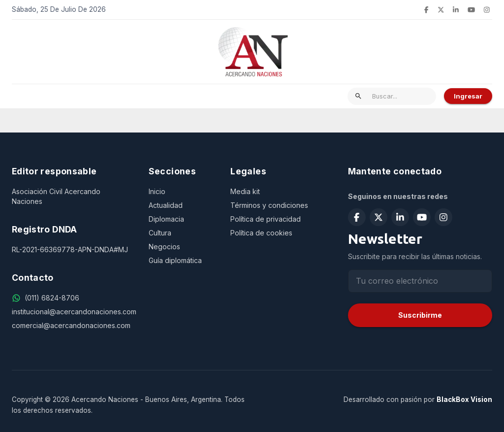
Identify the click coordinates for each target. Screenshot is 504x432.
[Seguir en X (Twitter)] (441, 10)
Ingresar (468, 96)
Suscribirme (420, 315)
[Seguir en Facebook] (426, 10)
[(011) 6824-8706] (52, 298)
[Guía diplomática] (182, 261)
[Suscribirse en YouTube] (471, 10)
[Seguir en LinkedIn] (456, 10)
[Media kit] (277, 192)
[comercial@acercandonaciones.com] (72, 326)
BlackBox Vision (464, 399)
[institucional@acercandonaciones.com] (72, 312)
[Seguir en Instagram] (487, 10)
